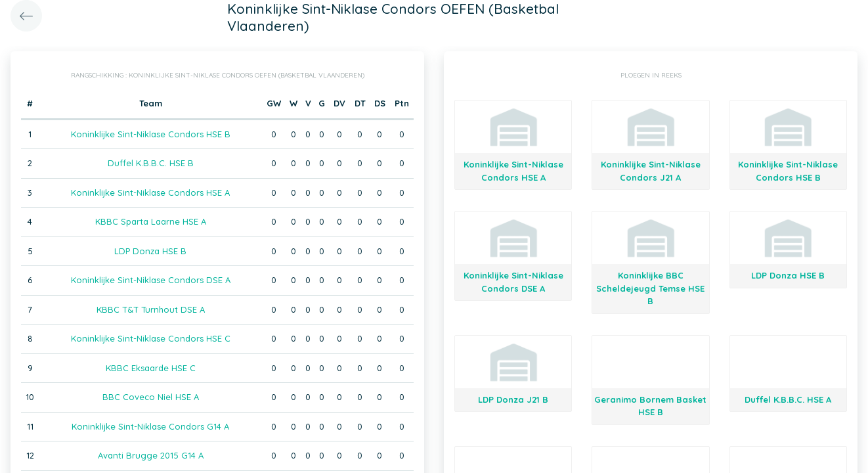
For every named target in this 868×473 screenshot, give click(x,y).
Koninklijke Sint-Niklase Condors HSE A (150, 192)
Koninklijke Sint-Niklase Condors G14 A (150, 426)
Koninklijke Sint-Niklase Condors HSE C (151, 338)
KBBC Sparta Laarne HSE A (151, 221)
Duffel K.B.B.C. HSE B (151, 163)
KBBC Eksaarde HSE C (151, 368)
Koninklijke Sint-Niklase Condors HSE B (151, 134)
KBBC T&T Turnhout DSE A (151, 309)
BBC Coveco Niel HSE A (151, 397)
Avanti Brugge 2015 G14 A (151, 455)
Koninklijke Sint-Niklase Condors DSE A (151, 280)
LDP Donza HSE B (150, 251)
